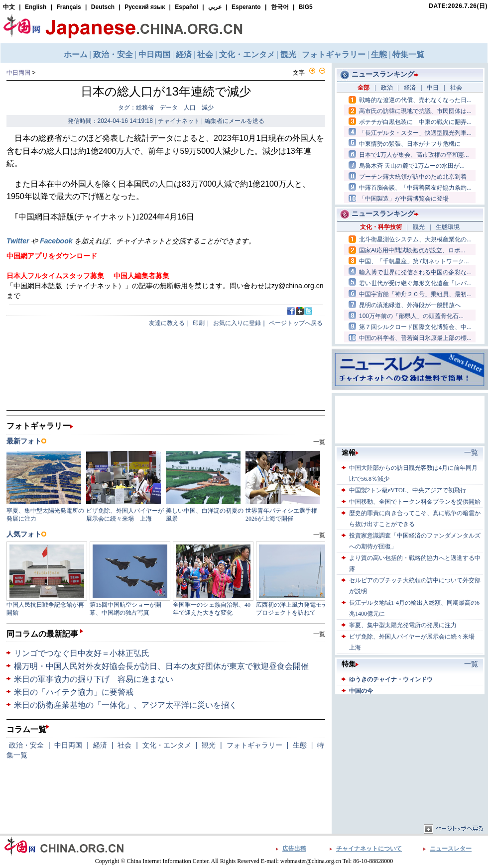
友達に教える (167, 323)
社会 (124, 745)
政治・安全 (26, 745)
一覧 (319, 634)
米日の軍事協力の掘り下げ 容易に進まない (94, 679)
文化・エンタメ (167, 745)
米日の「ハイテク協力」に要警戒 (74, 692)
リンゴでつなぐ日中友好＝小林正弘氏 (82, 653)
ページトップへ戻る (296, 323)
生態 (300, 745)
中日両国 (18, 73)
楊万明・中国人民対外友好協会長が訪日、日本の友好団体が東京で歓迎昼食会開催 (161, 666)
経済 (100, 745)
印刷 (199, 323)
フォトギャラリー (254, 745)
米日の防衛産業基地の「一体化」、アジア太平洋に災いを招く (125, 705)
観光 (209, 745)
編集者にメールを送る (235, 121)
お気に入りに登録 (237, 323)
